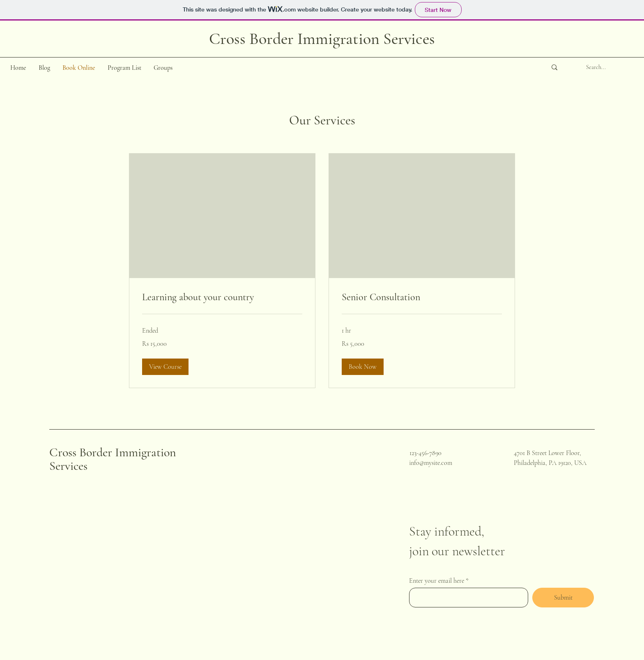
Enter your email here (437, 581)
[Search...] (596, 67)
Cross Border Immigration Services (113, 459)
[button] (165, 367)
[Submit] (563, 598)
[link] (222, 297)
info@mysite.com (431, 463)
